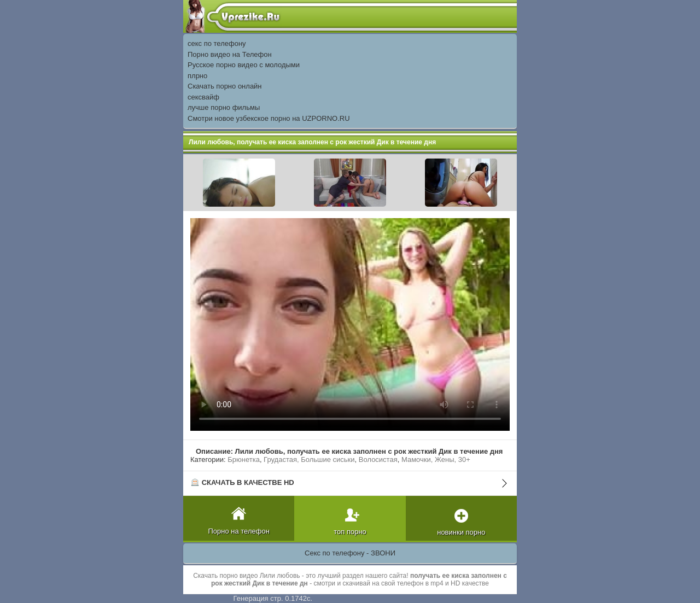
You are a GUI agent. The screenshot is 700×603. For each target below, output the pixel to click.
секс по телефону (217, 43)
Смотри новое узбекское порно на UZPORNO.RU (269, 118)
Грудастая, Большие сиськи (309, 459)
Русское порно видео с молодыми (244, 65)
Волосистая (378, 459)
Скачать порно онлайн (225, 86)
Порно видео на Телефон (230, 54)
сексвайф (203, 97)
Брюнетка (244, 459)
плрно (197, 76)
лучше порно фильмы (224, 107)
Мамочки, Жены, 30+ (436, 459)
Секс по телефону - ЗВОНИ (350, 553)
